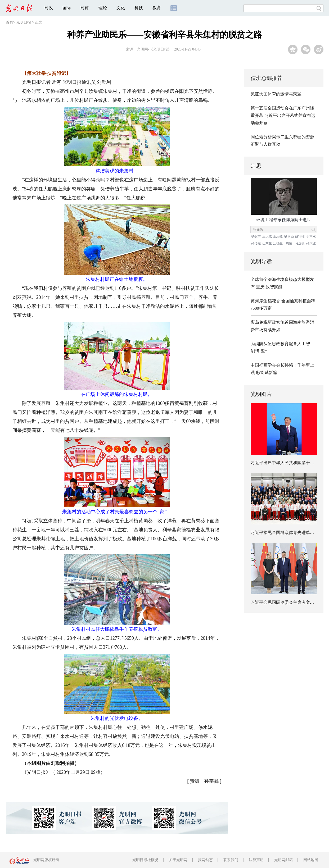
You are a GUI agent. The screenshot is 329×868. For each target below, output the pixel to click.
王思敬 (278, 236)
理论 (103, 8)
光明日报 (24, 22)
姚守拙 (300, 236)
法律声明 (256, 860)
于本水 (311, 236)
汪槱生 (278, 243)
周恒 (289, 243)
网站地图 (311, 860)
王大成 (267, 236)
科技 (139, 8)
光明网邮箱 (283, 860)
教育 (157, 8)
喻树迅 (289, 236)
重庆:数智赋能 (269, 287)
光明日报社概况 (145, 860)
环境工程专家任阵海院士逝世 (284, 220)
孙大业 (311, 243)
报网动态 (205, 860)
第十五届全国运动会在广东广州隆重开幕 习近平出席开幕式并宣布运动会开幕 (283, 115)
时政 (49, 8)
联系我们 (231, 860)
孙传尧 (256, 243)
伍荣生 (267, 243)
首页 (10, 22)
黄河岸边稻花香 (265, 301)
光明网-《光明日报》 (154, 49)
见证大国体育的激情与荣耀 (276, 94)
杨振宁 (256, 236)
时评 (85, 8)
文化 (121, 8)
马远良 (300, 243)
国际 (67, 8)
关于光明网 (178, 860)
